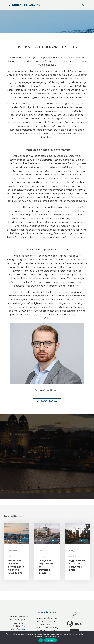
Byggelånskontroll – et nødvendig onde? (77, 565)
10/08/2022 (73, 551)
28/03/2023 (13, 551)
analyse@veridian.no (19, 629)
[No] (91, 638)
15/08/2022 (43, 551)
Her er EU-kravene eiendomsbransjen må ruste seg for (16, 567)
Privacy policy (50, 640)
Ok (41, 640)
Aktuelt (22, 540)
